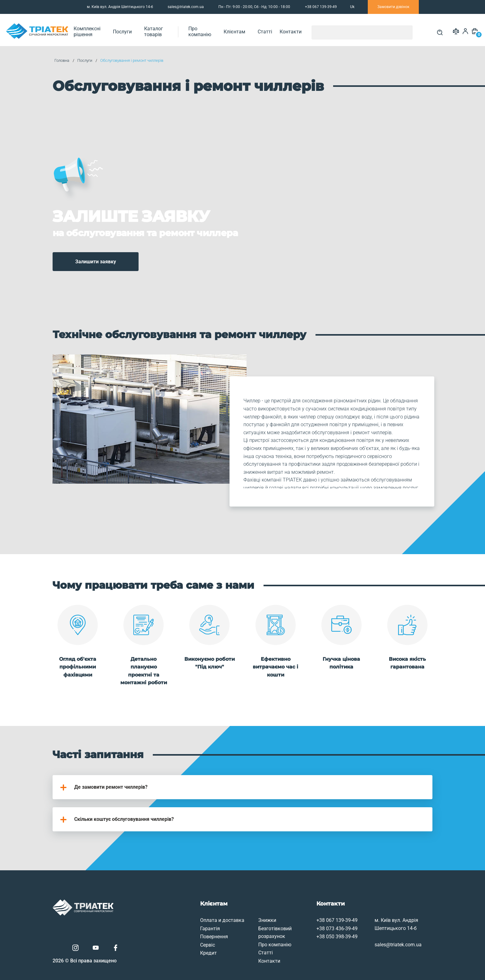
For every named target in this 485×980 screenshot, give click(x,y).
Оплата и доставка (179, 897)
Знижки (226, 897)
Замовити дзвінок (393, 7)
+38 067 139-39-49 (298, 897)
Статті (304, 30)
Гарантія (166, 905)
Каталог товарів (188, 30)
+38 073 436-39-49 (298, 905)
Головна (74, 60)
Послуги (151, 30)
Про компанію (240, 30)
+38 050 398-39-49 (298, 913)
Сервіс (164, 921)
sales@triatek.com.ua (182, 7)
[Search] (435, 30)
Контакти (330, 30)
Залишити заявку (109, 245)
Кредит (165, 930)
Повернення (170, 913)
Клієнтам (276, 30)
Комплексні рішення (112, 30)
